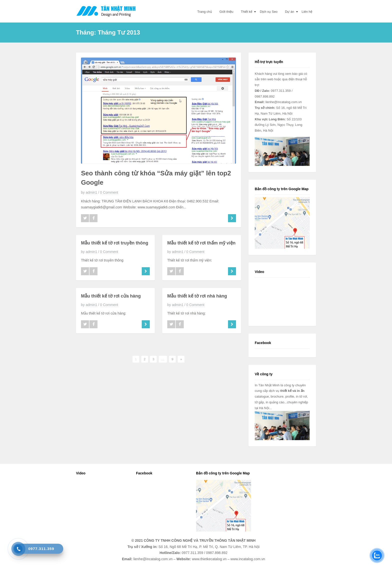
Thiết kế (246, 12)
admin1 (91, 192)
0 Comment (109, 192)
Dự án (289, 12)
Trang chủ (205, 12)
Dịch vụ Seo (269, 12)
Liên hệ (307, 12)
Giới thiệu (226, 12)
